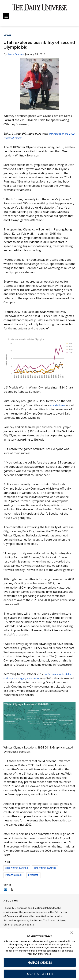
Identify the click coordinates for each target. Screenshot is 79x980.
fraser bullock (14, 875)
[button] (72, 932)
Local (7, 35)
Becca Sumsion (17, 54)
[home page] (39, 9)
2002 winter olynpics (17, 868)
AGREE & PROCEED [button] (40, 974)
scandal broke (59, 405)
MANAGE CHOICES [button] (40, 963)
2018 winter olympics (45, 868)
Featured (33, 875)
